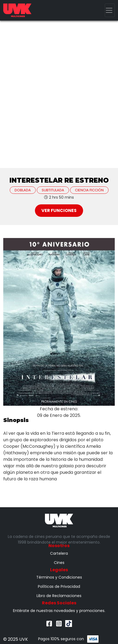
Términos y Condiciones (59, 577)
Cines (59, 563)
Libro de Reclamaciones (59, 596)
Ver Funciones (59, 210)
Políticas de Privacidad (59, 586)
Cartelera (59, 553)
